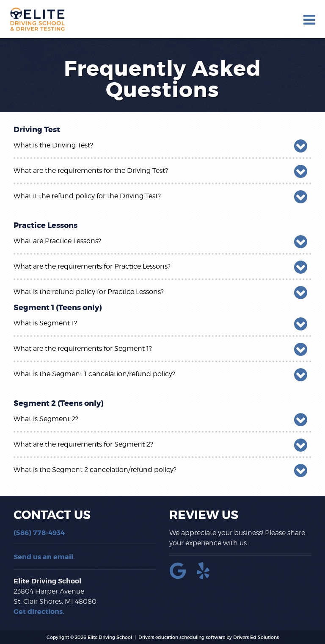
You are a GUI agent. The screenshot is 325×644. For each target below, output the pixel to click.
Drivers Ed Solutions (256, 637)
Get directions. (39, 612)
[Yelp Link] (207, 577)
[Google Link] (181, 577)
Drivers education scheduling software (182, 637)
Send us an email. (44, 557)
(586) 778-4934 (39, 533)
